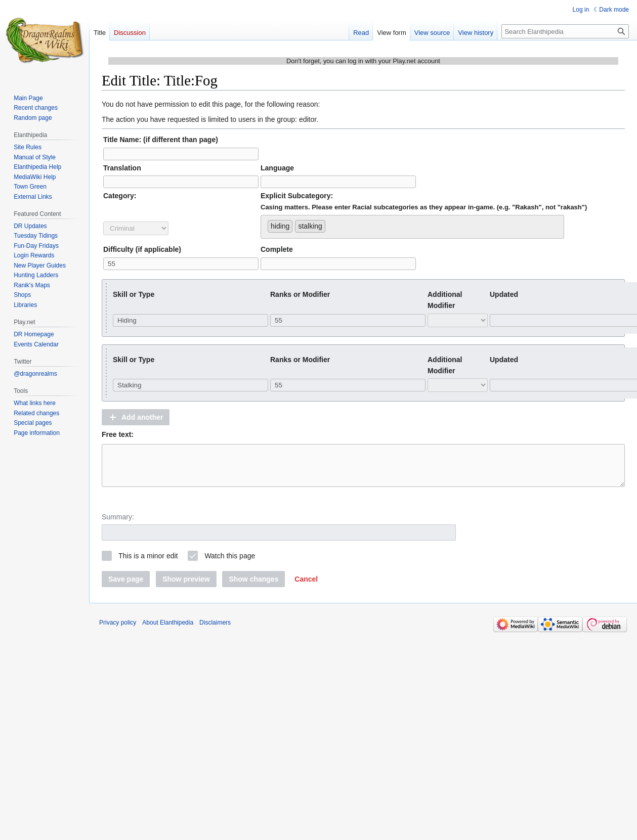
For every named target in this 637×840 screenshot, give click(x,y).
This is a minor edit (148, 563)
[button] (136, 417)
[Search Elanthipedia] (565, 31)
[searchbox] (331, 224)
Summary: (118, 524)
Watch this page (230, 563)
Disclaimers (215, 630)
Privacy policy (118, 630)
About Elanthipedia (168, 630)
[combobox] (412, 227)
